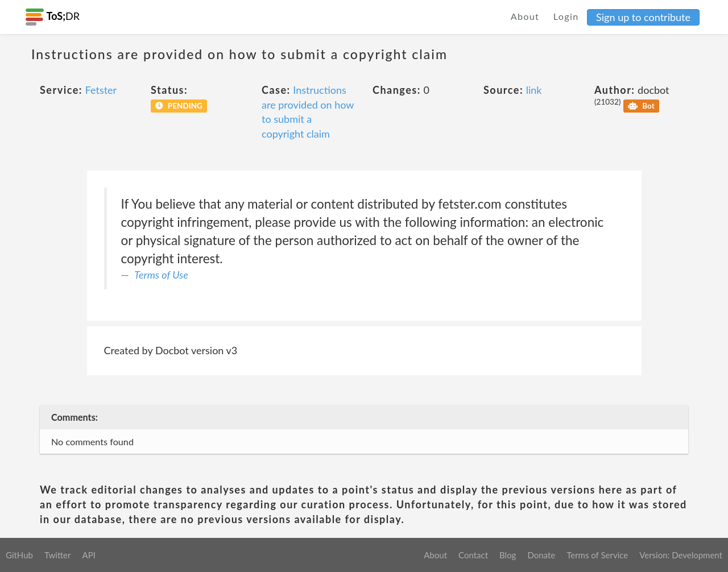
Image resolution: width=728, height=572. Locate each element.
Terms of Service (597, 555)
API (88, 555)
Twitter (58, 555)
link (534, 90)
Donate (541, 555)
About (525, 16)
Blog (508, 555)
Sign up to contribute (643, 17)
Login (566, 16)
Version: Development (681, 555)
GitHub (19, 555)
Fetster (101, 90)
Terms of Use (161, 275)
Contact (473, 555)
